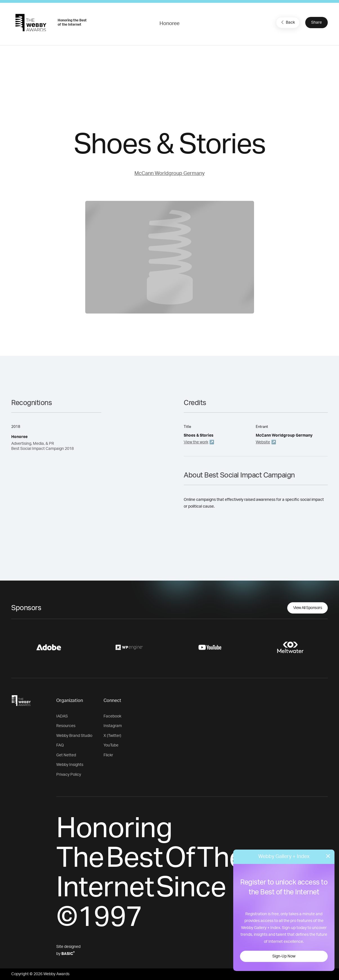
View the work (196, 442)
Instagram (113, 726)
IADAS (62, 716)
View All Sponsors (308, 608)
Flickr (108, 755)
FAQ (60, 745)
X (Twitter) (112, 736)
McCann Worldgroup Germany (169, 174)
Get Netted (66, 755)
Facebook (112, 716)
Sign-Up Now (284, 956)
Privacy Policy (69, 775)
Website (263, 442)
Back (287, 22)
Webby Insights (70, 765)
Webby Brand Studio (74, 736)
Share (316, 23)
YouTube (111, 745)
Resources (66, 726)
